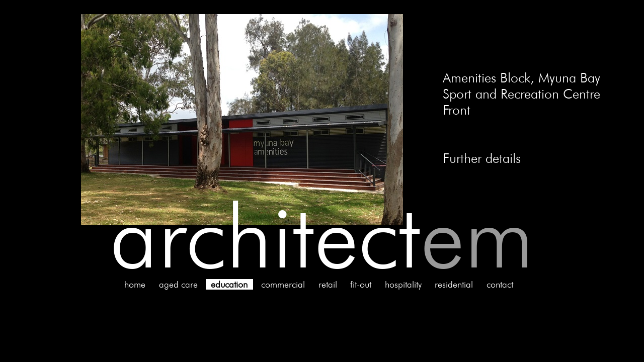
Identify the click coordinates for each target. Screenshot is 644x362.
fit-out (361, 284)
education (229, 284)
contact (500, 284)
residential (454, 284)
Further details (482, 158)
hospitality (403, 284)
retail (328, 284)
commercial (283, 284)
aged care (178, 284)
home (135, 284)
